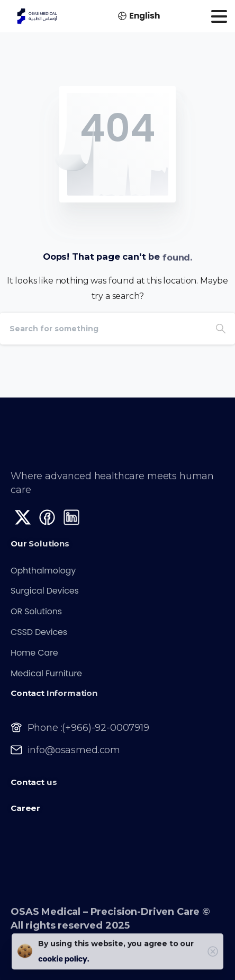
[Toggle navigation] (219, 16)
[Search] (103, 329)
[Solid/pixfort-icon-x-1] (23, 522)
